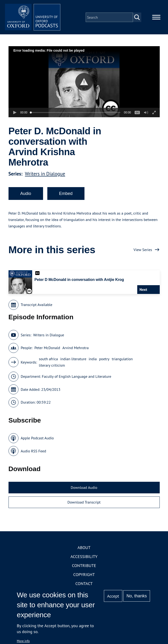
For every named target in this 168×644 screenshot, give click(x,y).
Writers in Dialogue (45, 174)
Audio (26, 194)
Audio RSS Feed (33, 452)
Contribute (84, 566)
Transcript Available (37, 306)
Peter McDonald (47, 349)
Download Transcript (84, 503)
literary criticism (52, 366)
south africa (48, 360)
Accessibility (84, 557)
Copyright (84, 575)
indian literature (73, 360)
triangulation (122, 360)
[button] (84, 83)
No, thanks (137, 596)
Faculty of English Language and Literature (77, 377)
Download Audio (84, 488)
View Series (143, 250)
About (84, 548)
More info (23, 641)
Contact (84, 584)
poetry (104, 360)
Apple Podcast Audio (37, 439)
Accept (113, 596)
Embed (66, 194)
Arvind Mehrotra (76, 349)
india (93, 360)
